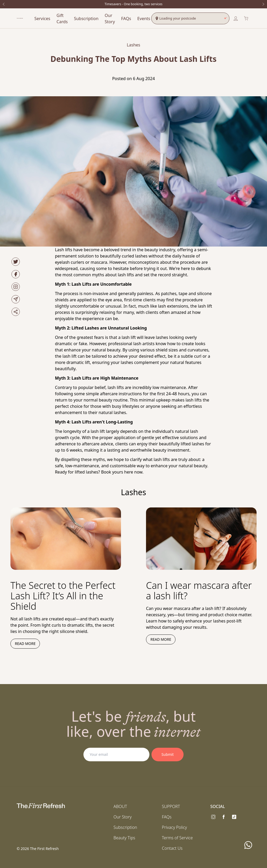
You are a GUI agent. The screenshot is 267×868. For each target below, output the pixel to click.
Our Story (110, 19)
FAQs (126, 19)
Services (42, 19)
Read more (25, 643)
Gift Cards (62, 19)
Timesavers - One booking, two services (133, 4)
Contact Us (172, 848)
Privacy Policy (174, 827)
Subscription (86, 19)
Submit (168, 754)
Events (144, 19)
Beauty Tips (124, 838)
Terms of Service (177, 838)
